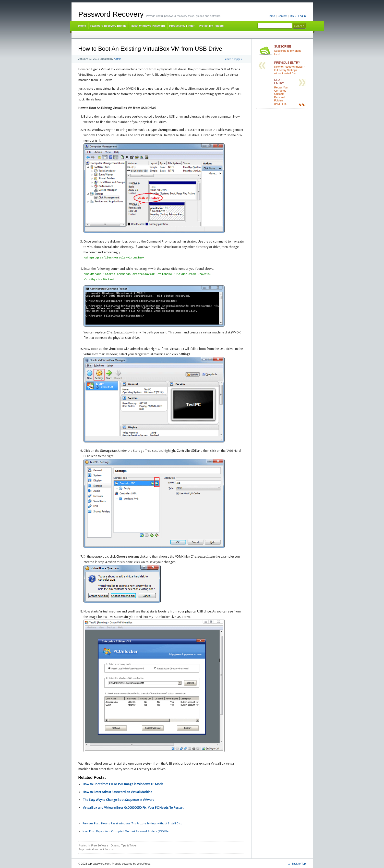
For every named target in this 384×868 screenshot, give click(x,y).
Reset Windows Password (148, 26)
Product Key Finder (182, 26)
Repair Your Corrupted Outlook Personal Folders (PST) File (126, 831)
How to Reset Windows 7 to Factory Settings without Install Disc (132, 824)
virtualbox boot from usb (101, 849)
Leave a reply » (233, 59)
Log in (302, 16)
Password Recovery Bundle (108, 26)
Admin (117, 59)
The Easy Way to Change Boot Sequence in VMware (119, 800)
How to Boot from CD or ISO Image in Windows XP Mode (123, 784)
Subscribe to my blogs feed (290, 50)
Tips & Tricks (129, 845)
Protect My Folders (211, 26)
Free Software (100, 845)
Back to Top (299, 864)
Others (115, 845)
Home (271, 16)
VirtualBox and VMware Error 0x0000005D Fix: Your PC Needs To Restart (133, 808)
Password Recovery (111, 14)
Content (282, 16)
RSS (293, 16)
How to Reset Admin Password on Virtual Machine (117, 792)
